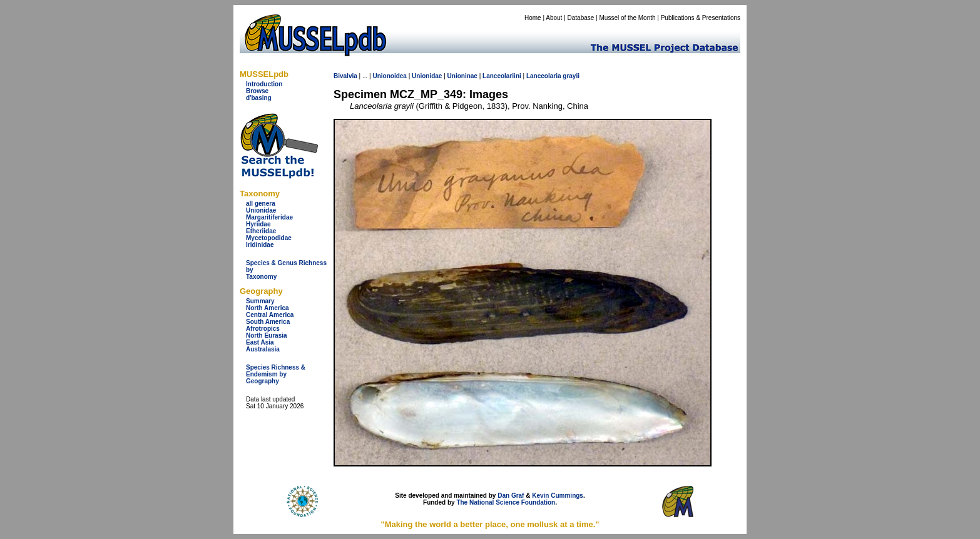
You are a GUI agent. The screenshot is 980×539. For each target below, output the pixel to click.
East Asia (260, 342)
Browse (257, 91)
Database (581, 18)
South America (268, 322)
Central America (270, 315)
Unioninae (462, 76)
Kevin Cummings (558, 496)
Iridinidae (260, 245)
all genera (261, 204)
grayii (571, 76)
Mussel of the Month (628, 18)
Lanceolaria (544, 76)
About (554, 18)
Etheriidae (261, 231)
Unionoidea (389, 76)
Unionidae (261, 210)
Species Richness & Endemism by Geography (276, 374)
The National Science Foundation (506, 502)
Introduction (264, 84)
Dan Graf (511, 496)
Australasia (263, 349)
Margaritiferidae (269, 217)
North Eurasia (267, 335)
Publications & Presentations (701, 18)
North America (268, 308)
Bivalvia (345, 76)
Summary (260, 301)
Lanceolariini (502, 76)
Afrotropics (263, 329)
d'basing (259, 98)
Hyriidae (258, 224)
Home (533, 18)
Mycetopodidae (269, 238)
